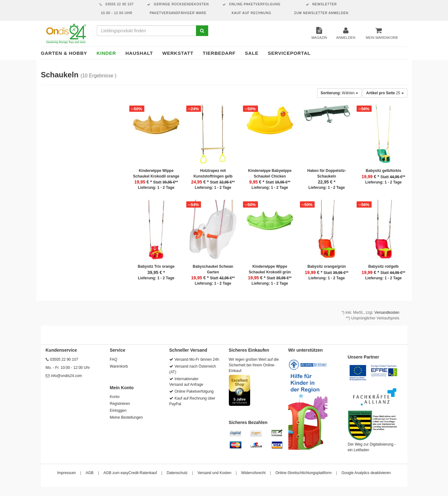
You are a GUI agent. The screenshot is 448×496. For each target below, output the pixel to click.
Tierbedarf (219, 53)
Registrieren (120, 404)
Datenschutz (177, 473)
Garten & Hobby (64, 53)
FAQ (114, 359)
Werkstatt (178, 53)
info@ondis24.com (67, 376)
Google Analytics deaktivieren (366, 473)
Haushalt (139, 53)
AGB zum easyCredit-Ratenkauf (130, 473)
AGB (90, 473)
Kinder (106, 53)
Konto (115, 397)
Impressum (67, 473)
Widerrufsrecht (253, 473)
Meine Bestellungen (126, 417)
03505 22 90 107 (64, 359)
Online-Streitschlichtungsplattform (304, 473)
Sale (252, 53)
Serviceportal (289, 53)
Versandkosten (387, 313)
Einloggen (118, 411)
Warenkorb (119, 366)
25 (385, 93)
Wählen (339, 93)
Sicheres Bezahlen (248, 422)
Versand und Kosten (214, 473)
